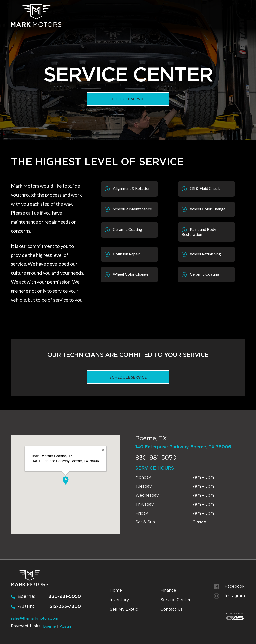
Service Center (176, 600)
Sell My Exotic (124, 609)
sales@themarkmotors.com (35, 618)
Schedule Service (128, 99)
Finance (168, 590)
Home (116, 590)
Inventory (119, 600)
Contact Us (172, 609)
